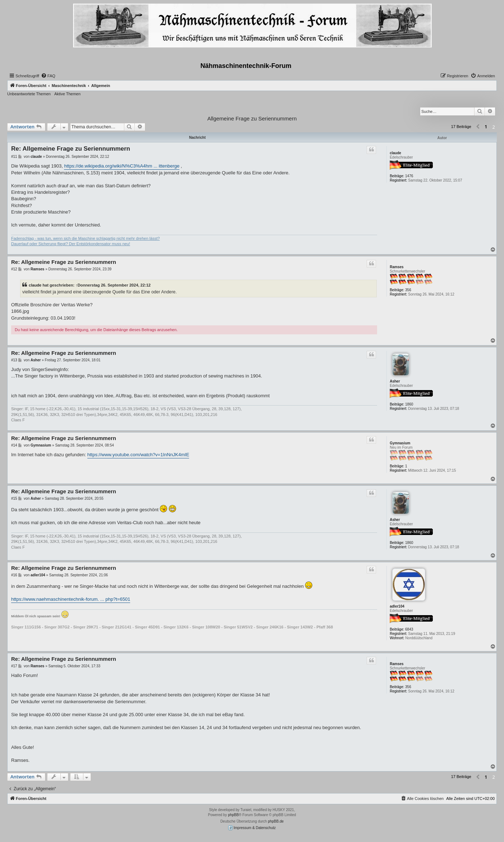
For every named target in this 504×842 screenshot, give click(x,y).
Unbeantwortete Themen (29, 94)
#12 (14, 269)
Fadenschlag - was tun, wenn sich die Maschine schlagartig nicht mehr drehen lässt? (85, 238)
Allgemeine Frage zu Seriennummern (252, 118)
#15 (14, 498)
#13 (14, 360)
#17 (14, 666)
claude (395, 153)
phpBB (233, 815)
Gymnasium (400, 443)
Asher (395, 381)
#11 (14, 157)
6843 (409, 629)
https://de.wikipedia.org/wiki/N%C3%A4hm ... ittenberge (122, 166)
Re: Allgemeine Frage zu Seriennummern (71, 149)
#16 (14, 575)
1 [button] (486, 127)
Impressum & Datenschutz (252, 828)
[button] (478, 127)
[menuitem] (48, 76)
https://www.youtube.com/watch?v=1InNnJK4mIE (138, 455)
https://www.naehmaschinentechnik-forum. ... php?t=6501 (71, 599)
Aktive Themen (67, 94)
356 (408, 290)
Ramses (397, 267)
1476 (409, 176)
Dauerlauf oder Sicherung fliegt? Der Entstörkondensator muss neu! (71, 244)
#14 (14, 445)
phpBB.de (276, 821)
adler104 (397, 606)
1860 (409, 404)
